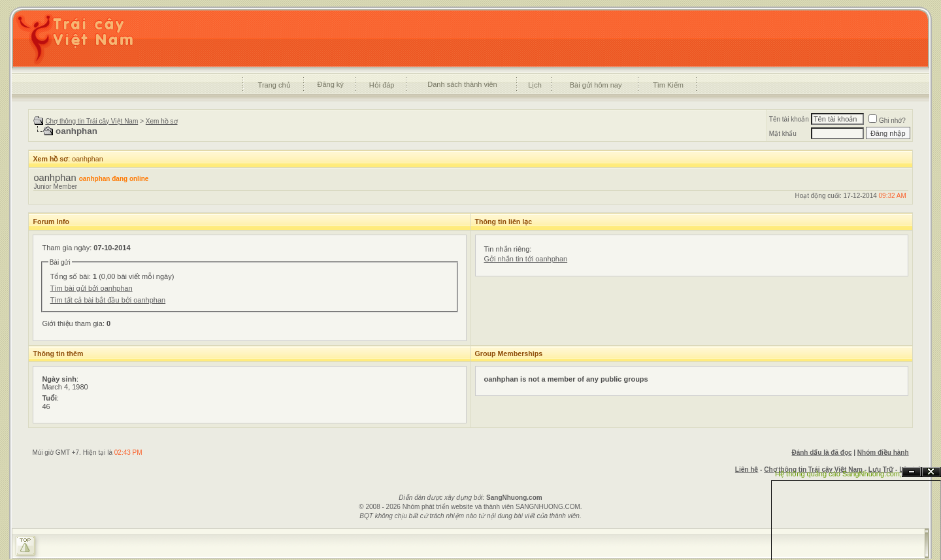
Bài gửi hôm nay (596, 85)
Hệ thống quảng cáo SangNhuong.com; (838, 474)
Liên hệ (747, 469)
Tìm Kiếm (668, 85)
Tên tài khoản (789, 119)
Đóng (931, 472)
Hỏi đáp (382, 85)
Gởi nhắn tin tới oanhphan (526, 259)
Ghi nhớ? (887, 121)
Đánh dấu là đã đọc (821, 453)
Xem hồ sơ (162, 121)
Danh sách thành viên (462, 84)
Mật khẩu (783, 134)
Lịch (535, 85)
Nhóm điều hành (883, 453)
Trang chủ (274, 85)
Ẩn (912, 472)
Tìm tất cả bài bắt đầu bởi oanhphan (108, 300)
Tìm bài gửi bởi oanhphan (91, 288)
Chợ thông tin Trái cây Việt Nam (91, 121)
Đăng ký (330, 84)
